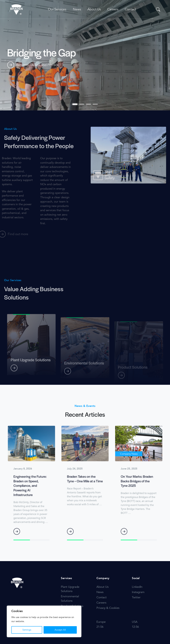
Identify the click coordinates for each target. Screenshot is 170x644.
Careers (113, 9)
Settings (27, 630)
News (77, 9)
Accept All (60, 630)
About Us (94, 9)
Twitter (136, 597)
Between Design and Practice (33, 66)
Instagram (138, 592)
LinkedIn (137, 587)
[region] (44, 621)
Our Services (57, 9)
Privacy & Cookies (108, 608)
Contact (130, 9)
